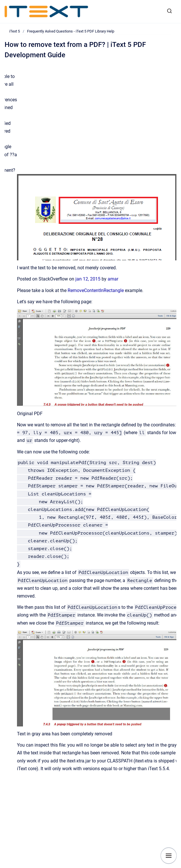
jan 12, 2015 (88, 279)
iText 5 (15, 31)
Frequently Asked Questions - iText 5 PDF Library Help (71, 31)
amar (113, 279)
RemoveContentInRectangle (96, 290)
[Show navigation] (169, 856)
